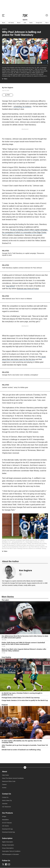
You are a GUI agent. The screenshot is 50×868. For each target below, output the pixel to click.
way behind (10, 286)
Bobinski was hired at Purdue (28, 289)
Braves (19, 23)
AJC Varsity (11, 23)
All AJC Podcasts (7, 823)
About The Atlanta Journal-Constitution (13, 778)
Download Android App (8, 832)
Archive (4, 788)
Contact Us (7, 794)
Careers (4, 785)
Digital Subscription (8, 842)
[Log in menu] (47, 15)
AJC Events (5, 826)
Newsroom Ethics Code (9, 781)
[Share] (46, 516)
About (5, 772)
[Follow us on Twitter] (3, 864)
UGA (25, 23)
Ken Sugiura (9, 88)
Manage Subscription (8, 845)
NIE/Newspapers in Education (10, 854)
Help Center (5, 775)
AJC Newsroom (6, 807)
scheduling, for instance (22, 106)
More (5, 79)
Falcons (47, 23)
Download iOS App (7, 829)
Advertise (5, 804)
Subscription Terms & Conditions (11, 851)
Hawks (31, 23)
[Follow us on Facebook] (6, 864)
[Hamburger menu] (3, 15)
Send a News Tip (7, 801)
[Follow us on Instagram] (9, 864)
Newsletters (5, 820)
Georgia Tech (39, 23)
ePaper (4, 817)
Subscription (7, 838)
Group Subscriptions (8, 848)
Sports (4, 23)
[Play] (25, 526)
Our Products (7, 813)
